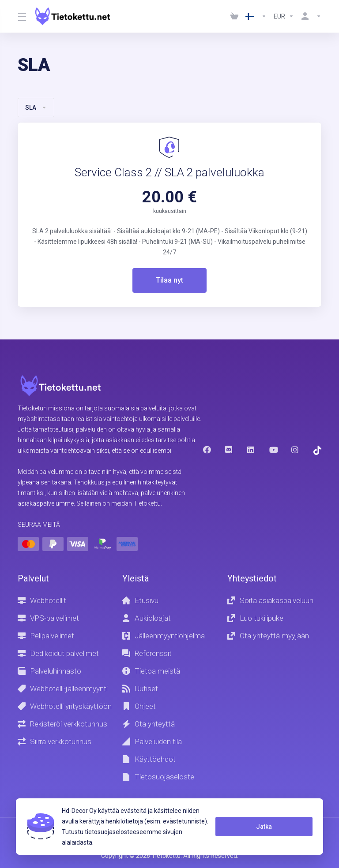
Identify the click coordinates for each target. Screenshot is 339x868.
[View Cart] (234, 16)
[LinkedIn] (251, 449)
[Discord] (229, 449)
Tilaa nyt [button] (170, 280)
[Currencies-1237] (284, 16)
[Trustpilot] (317, 450)
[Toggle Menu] (21, 16)
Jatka (262, 827)
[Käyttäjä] (309, 16)
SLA (36, 108)
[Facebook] (207, 449)
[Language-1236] (256, 16)
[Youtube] (273, 449)
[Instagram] (295, 449)
